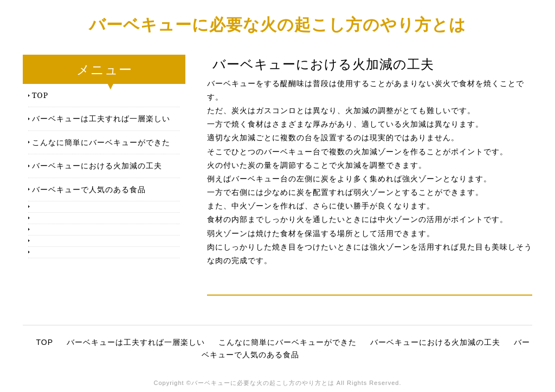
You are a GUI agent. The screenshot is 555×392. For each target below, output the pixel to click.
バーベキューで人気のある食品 (89, 189)
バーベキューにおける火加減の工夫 (97, 165)
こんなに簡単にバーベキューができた (101, 142)
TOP (40, 95)
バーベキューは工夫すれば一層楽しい (101, 118)
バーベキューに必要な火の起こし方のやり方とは (277, 24)
